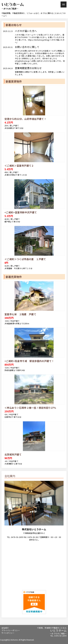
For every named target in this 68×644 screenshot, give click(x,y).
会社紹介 (5, 628)
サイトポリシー (8, 633)
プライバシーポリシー (11, 630)
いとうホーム (13, 6)
